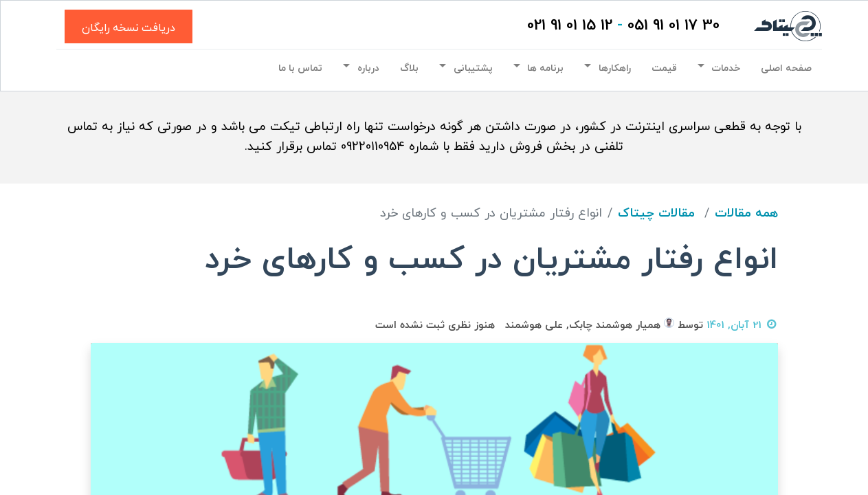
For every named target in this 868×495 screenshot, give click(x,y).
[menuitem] (785, 69)
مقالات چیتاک (656, 213)
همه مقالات (746, 213)
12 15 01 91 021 (568, 26)
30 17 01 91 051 (672, 26)
